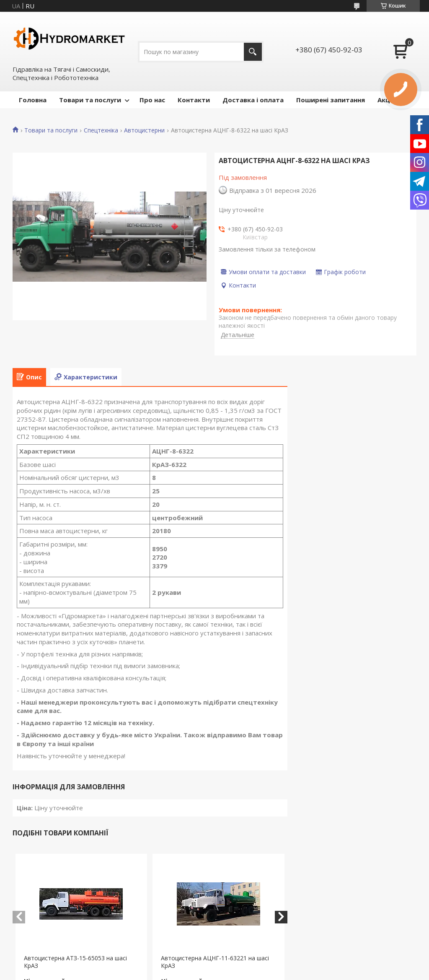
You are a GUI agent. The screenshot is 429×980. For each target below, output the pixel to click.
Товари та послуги (90, 100)
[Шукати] (253, 52)
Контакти (194, 100)
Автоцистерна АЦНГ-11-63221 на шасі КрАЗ (215, 962)
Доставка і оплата (253, 100)
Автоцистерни (144, 130)
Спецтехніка (101, 130)
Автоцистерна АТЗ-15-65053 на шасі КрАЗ (75, 962)
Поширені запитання (331, 100)
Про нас (152, 100)
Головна (33, 100)
